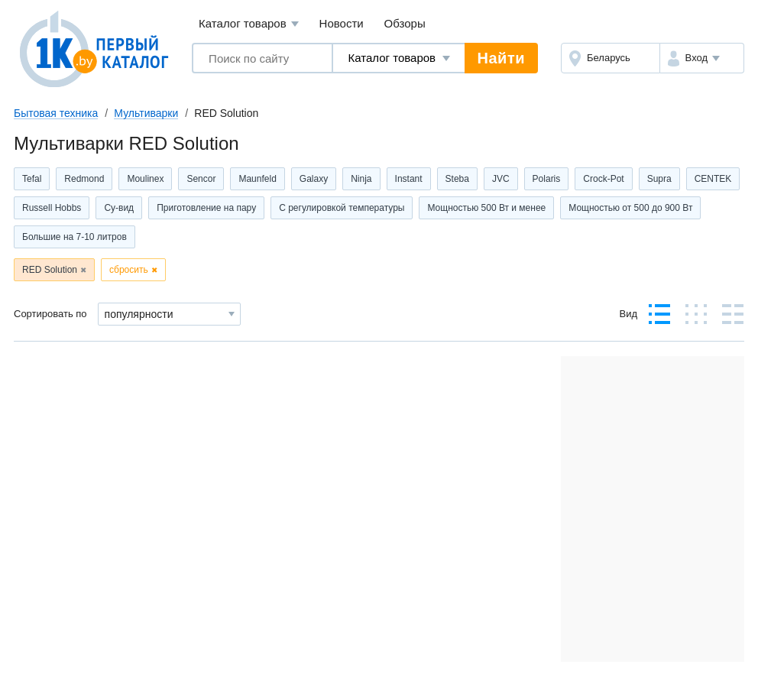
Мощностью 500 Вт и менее (486, 208)
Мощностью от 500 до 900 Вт (630, 208)
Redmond (84, 179)
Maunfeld (257, 179)
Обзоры (405, 23)
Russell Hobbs (52, 208)
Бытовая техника (56, 113)
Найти (501, 58)
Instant (409, 179)
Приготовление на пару (206, 208)
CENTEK (713, 179)
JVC (501, 179)
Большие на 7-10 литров (75, 237)
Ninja (361, 179)
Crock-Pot (603, 179)
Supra (659, 179)
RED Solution (50, 270)
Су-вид (119, 208)
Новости (342, 23)
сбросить (129, 270)
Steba (457, 179)
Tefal (32, 179)
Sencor (201, 179)
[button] (702, 58)
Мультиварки (146, 113)
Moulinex (145, 179)
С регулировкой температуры (342, 208)
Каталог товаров (249, 24)
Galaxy (314, 179)
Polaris (547, 179)
